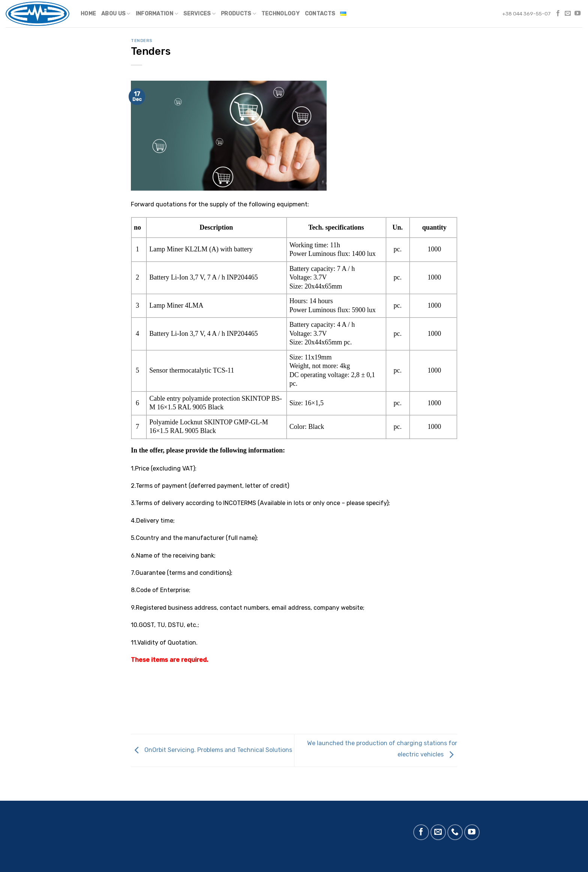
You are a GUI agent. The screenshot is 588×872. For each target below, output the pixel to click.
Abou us (116, 14)
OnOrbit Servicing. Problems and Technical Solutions (211, 750)
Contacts (320, 14)
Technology (280, 14)
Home (88, 14)
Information (157, 14)
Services (199, 14)
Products (238, 14)
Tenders (142, 41)
